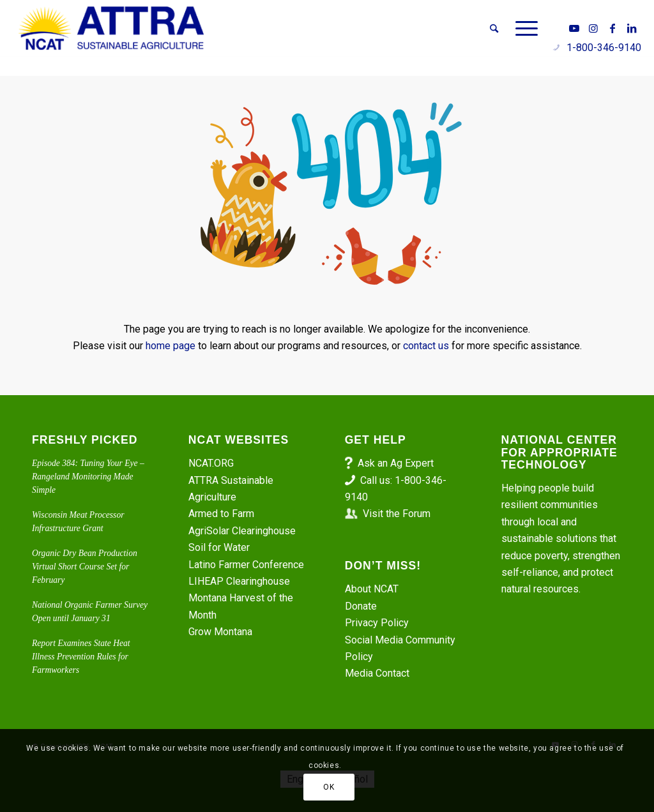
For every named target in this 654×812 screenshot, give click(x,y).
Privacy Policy (377, 623)
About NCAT (372, 589)
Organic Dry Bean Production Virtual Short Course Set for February (85, 567)
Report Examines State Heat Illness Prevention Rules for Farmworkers (81, 657)
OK (329, 787)
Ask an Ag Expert (396, 463)
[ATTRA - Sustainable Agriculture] (111, 29)
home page (171, 346)
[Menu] (522, 29)
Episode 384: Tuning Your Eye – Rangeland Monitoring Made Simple (88, 477)
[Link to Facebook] (612, 28)
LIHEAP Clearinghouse (239, 581)
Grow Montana (220, 632)
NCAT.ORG (211, 463)
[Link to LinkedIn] (632, 28)
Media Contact (377, 673)
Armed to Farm (221, 514)
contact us (426, 346)
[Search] (494, 29)
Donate (361, 606)
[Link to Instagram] (593, 28)
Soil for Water (219, 547)
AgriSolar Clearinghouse (242, 531)
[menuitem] (494, 29)
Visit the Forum (397, 514)
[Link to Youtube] (574, 28)
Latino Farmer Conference (246, 565)
